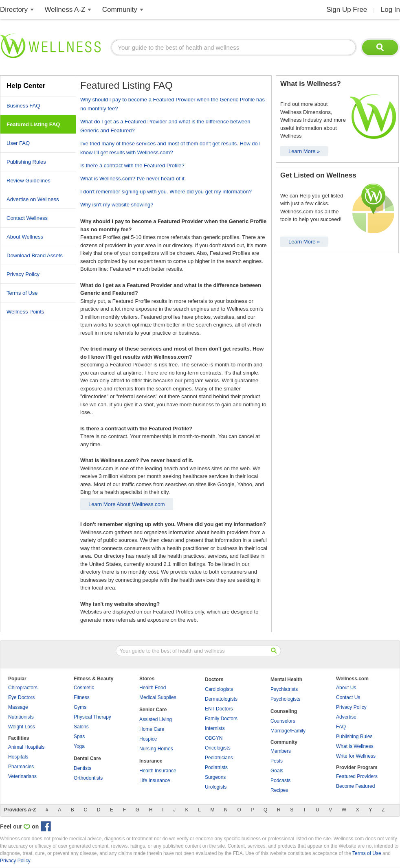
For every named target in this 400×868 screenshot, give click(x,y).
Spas (79, 736)
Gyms (80, 707)
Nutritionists (21, 717)
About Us (346, 688)
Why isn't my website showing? (117, 205)
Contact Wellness (27, 218)
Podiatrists (216, 767)
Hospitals (18, 757)
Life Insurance (155, 780)
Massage (18, 707)
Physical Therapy (92, 717)
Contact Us (348, 697)
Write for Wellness (356, 756)
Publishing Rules (26, 162)
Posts (277, 761)
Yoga (79, 746)
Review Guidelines (29, 181)
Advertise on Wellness (33, 199)
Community (120, 10)
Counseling (284, 711)
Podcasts (280, 780)
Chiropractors (23, 688)
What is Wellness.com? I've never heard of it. (133, 179)
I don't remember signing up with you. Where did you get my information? (166, 192)
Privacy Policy (23, 274)
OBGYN (214, 738)
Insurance (151, 761)
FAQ (341, 727)
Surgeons (215, 777)
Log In (390, 10)
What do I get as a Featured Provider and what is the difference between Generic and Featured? (165, 126)
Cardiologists (219, 689)
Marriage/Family (288, 731)
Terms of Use (22, 293)
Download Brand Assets (35, 255)
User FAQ (18, 143)
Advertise (346, 717)
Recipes (279, 790)
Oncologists (218, 748)
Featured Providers (357, 776)
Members (281, 751)
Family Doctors (221, 719)
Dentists (82, 768)
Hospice (148, 739)
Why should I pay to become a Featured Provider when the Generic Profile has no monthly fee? (173, 104)
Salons (81, 727)
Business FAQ (23, 106)
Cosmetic (84, 688)
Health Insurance (158, 771)
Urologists (216, 787)
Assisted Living (156, 719)
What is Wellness (355, 746)
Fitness (82, 697)
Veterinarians (22, 776)
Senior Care (153, 710)
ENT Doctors (219, 709)
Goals (277, 771)
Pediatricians (219, 758)
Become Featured (355, 786)
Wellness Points (25, 312)
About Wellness (25, 237)
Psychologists (285, 699)
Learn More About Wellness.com (127, 504)
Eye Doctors (21, 697)
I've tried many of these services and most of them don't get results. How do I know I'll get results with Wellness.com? (170, 148)
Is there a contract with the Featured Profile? (132, 165)
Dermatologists (221, 699)
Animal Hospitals (26, 747)
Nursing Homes (156, 749)
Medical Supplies (158, 697)
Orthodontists (88, 778)
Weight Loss (22, 727)
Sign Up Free (347, 10)
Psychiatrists (284, 689)
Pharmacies (21, 767)
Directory (14, 10)
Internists (215, 728)
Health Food (153, 688)
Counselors (283, 721)
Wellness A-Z (65, 10)
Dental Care (87, 758)
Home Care (152, 729)
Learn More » (304, 151)
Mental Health (286, 679)
